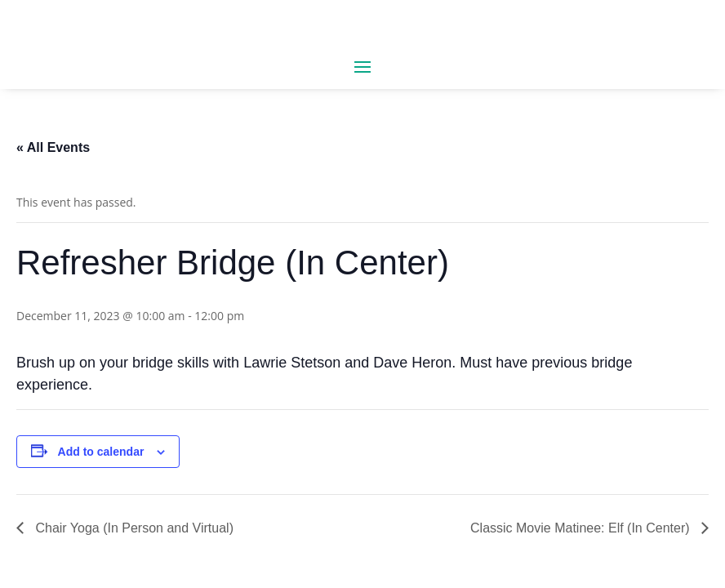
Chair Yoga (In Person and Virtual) (133, 528)
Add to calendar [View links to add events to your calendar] (101, 452)
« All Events (53, 147)
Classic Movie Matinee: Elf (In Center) (582, 528)
